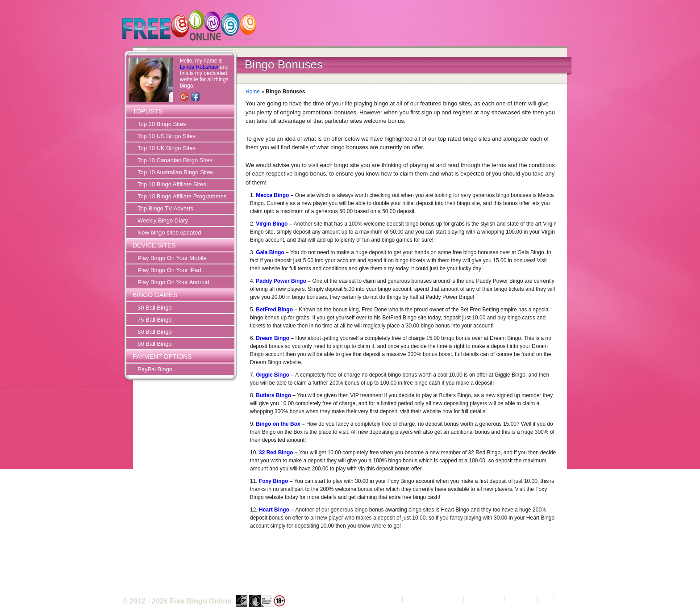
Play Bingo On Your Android (173, 282)
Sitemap (567, 598)
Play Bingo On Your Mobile (172, 258)
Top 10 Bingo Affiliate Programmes (182, 196)
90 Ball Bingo (155, 344)
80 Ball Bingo (155, 332)
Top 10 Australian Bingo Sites (175, 172)
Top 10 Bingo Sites (162, 124)
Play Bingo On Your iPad (169, 270)
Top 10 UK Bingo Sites (167, 148)
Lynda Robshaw (199, 67)
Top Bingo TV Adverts (165, 208)
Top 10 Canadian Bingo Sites (175, 160)
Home (253, 92)
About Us (388, 598)
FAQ (546, 598)
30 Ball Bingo (155, 308)
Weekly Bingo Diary (163, 220)
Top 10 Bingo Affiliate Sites (172, 184)
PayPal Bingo (155, 369)
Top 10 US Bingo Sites (167, 136)
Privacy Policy (484, 598)
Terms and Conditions (433, 598)
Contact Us (521, 598)
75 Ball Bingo (155, 320)
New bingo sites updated (169, 233)
